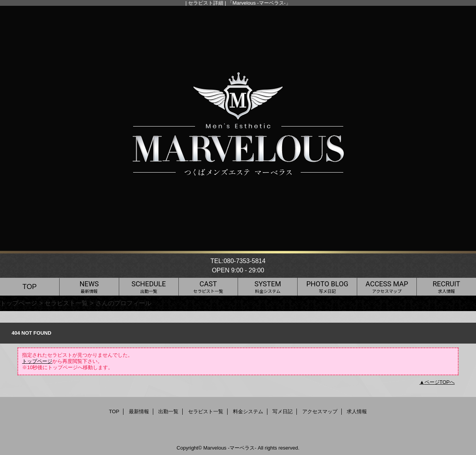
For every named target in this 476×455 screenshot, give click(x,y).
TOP (30, 287)
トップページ (19, 303)
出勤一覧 (168, 411)
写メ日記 (283, 411)
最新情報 (139, 411)
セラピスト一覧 (66, 303)
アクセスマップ (320, 411)
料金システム (248, 411)
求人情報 (357, 411)
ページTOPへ (440, 382)
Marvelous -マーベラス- (230, 448)
